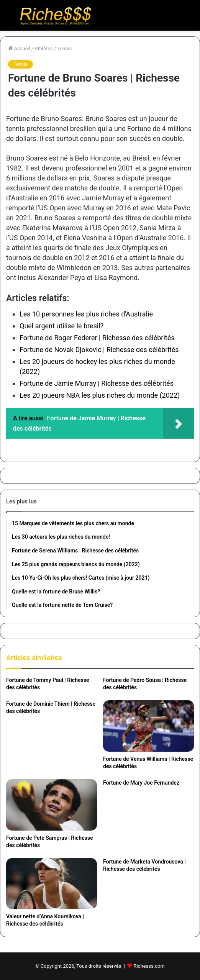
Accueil (19, 48)
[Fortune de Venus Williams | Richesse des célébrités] (148, 726)
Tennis (64, 48)
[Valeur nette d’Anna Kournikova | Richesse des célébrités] (52, 884)
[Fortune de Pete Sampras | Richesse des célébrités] (52, 805)
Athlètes (44, 48)
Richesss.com (149, 966)
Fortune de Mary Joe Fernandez (141, 783)
